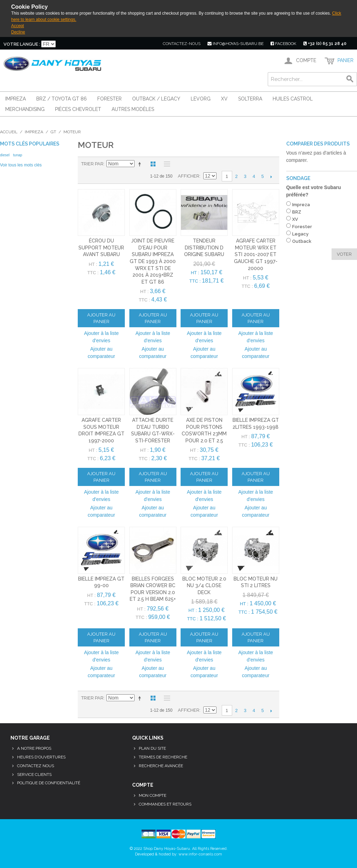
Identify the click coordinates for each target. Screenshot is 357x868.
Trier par (92, 164)
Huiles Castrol (293, 99)
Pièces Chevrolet (78, 109)
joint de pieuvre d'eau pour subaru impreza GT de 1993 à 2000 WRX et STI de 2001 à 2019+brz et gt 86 (153, 261)
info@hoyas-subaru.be (236, 44)
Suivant (271, 177)
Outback (302, 241)
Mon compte (153, 795)
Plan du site (152, 748)
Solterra (250, 99)
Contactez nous (36, 766)
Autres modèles (133, 109)
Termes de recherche (163, 757)
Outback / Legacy (156, 99)
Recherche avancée (161, 766)
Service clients (34, 775)
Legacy (300, 234)
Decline (18, 32)
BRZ (297, 212)
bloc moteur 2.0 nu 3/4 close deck (204, 586)
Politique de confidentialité (49, 783)
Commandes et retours (165, 804)
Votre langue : (22, 44)
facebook (283, 44)
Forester (109, 99)
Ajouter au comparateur (101, 353)
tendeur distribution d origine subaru (204, 248)
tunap (17, 155)
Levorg (201, 99)
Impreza (16, 99)
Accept (18, 26)
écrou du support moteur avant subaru (101, 248)
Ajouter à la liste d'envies (101, 337)
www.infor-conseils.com (200, 854)
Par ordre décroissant (141, 164)
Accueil (9, 132)
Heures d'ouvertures (41, 757)
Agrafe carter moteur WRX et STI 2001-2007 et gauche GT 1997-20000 (256, 254)
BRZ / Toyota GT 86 (62, 99)
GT (53, 132)
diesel (5, 155)
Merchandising (25, 109)
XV (224, 99)
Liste (165, 164)
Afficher (189, 176)
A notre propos (34, 748)
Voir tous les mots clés (21, 165)
